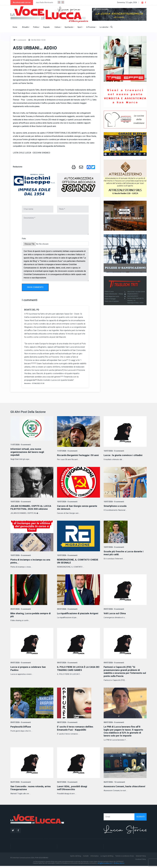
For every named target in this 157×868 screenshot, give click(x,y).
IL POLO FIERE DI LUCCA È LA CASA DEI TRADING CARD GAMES (77, 671)
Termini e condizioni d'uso (125, 858)
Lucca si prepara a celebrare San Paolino (29, 671)
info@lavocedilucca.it (105, 865)
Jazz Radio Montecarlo (44, 3)
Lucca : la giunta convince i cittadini (124, 455)
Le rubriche (105, 27)
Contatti (86, 858)
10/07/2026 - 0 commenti (114, 451)
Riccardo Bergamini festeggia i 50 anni (76, 457)
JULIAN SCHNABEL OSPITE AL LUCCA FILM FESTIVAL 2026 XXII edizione (32, 510)
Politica (36, 27)
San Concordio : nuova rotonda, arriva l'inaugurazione (32, 790)
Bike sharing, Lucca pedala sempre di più (31, 617)
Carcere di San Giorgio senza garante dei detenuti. (78, 510)
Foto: (24, 239)
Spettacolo (69, 27)
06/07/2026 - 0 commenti (20, 784)
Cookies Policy (141, 861)
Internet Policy (141, 858)
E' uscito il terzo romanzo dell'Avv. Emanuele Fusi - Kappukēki (76, 730)
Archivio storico (119, 865)
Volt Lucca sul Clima (115, 616)
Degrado (46, 27)
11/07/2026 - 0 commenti (20, 445)
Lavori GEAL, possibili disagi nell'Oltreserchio (73, 790)
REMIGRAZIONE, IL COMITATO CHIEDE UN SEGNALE (78, 564)
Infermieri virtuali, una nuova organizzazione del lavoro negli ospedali (28, 452)
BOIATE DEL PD (32, 310)
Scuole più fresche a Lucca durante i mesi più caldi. (124, 556)
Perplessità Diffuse (21, 729)
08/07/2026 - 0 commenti (67, 725)
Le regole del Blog (107, 858)
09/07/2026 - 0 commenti (67, 612)
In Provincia (91, 27)
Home (15, 27)
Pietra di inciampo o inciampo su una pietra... (31, 564)
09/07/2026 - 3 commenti (20, 612)
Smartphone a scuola (116, 509)
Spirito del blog (76, 858)
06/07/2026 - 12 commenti (114, 784)
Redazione (18, 167)
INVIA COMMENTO (35, 287)
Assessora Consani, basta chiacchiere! (118, 790)
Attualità (26, 27)
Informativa (95, 858)
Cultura (58, 27)
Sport (80, 27)
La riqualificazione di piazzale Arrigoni (74, 617)
